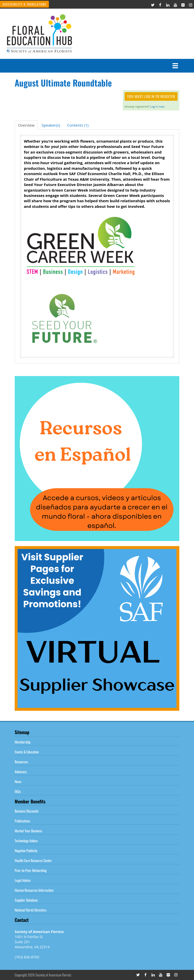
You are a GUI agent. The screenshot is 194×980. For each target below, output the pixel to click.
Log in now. (158, 106)
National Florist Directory (31, 910)
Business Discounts (27, 811)
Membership (23, 742)
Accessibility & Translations (24, 4)
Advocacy (21, 772)
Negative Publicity (26, 850)
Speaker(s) (51, 125)
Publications (22, 821)
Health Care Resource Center (33, 860)
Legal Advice (23, 880)
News (18, 781)
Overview (26, 125)
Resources (21, 762)
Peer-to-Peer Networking (31, 870)
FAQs (18, 791)
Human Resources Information (34, 890)
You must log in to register (151, 96)
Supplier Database (26, 900)
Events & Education (27, 752)
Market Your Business (28, 831)
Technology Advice (26, 841)
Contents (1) (78, 125)
